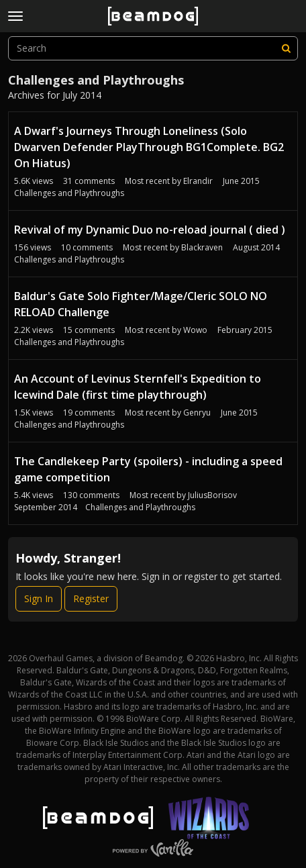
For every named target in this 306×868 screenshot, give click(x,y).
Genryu (197, 413)
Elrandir (198, 181)
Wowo (195, 330)
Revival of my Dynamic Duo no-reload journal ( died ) (150, 230)
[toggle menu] (15, 16)
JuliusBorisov (212, 495)
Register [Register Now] (91, 598)
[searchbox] (153, 48)
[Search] (286, 48)
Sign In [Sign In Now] (39, 598)
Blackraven (202, 247)
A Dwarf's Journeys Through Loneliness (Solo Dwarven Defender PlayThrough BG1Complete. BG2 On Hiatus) (149, 147)
